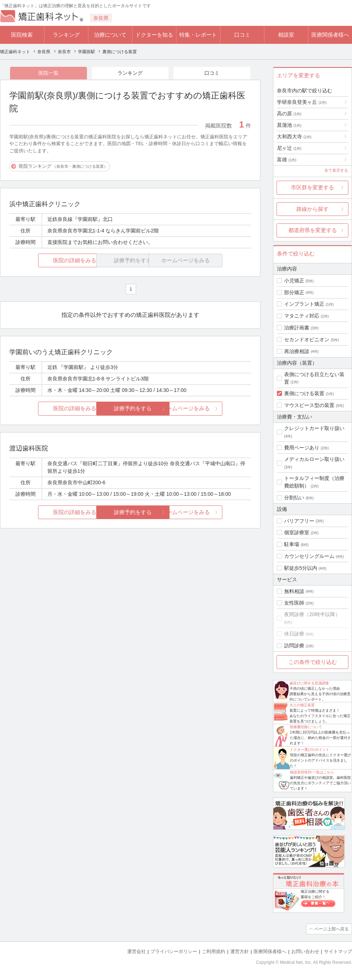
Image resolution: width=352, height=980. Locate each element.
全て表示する (336, 170)
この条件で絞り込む (313, 662)
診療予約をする (130, 409)
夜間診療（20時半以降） (312, 614)
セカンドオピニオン (307, 339)
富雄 (287, 160)
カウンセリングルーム (309, 556)
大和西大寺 (294, 137)
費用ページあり (302, 448)
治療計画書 (297, 328)
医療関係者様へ (330, 35)
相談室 (286, 35)
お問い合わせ (305, 951)
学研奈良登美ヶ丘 (302, 102)
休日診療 (294, 634)
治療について (110, 35)
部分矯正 (294, 292)
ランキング (66, 35)
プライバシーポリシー (174, 951)
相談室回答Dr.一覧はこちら (312, 772)
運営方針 (240, 951)
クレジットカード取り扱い (314, 428)
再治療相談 (297, 351)
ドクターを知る (154, 35)
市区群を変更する (312, 187)
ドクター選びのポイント (310, 750)
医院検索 (22, 35)
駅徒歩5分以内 (301, 568)
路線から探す (312, 209)
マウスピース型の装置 (309, 405)
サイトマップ (338, 951)
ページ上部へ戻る (332, 929)
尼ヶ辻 (289, 148)
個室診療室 (297, 532)
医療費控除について (306, 727)
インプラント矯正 (304, 304)
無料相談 (294, 591)
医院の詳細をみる (50, 260)
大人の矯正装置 (302, 705)
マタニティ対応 (302, 316)
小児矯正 (294, 281)
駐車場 (292, 544)
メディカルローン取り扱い (314, 459)
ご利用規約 (214, 951)
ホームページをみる (211, 409)
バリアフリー (299, 521)
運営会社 (136, 951)
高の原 (289, 114)
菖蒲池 (289, 125)
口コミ (242, 35)
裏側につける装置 (304, 393)
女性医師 (294, 603)
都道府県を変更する (313, 230)
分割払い (294, 498)
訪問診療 (294, 646)
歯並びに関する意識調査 (309, 683)
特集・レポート (198, 35)
